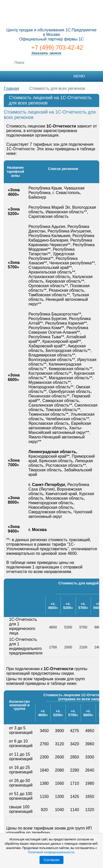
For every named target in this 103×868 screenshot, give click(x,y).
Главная (11, 88)
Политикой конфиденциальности (51, 852)
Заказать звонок (46, 53)
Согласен (51, 860)
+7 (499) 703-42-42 (57, 47)
